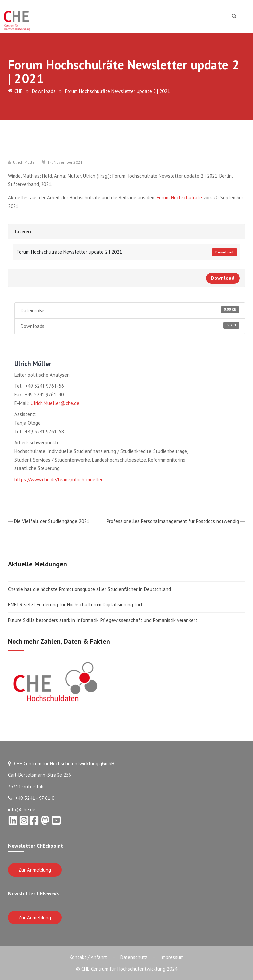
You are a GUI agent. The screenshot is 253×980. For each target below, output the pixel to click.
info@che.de (22, 810)
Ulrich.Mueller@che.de (55, 403)
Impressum (172, 957)
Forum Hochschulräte (179, 197)
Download (225, 252)
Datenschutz (134, 957)
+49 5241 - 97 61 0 (31, 798)
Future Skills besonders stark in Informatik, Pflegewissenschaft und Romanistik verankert (103, 620)
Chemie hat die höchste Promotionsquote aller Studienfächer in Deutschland (89, 589)
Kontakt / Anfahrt (88, 957)
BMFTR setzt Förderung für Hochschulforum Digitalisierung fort (76, 605)
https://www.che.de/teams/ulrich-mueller (59, 479)
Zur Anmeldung (35, 870)
